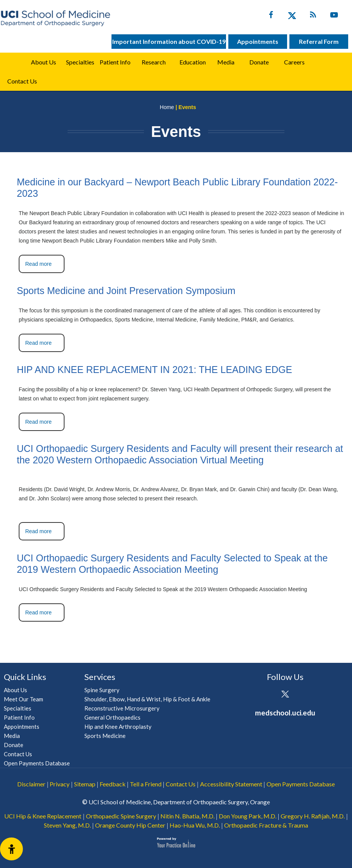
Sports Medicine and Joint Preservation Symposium (126, 291)
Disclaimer (31, 784)
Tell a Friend (146, 784)
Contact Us (22, 81)
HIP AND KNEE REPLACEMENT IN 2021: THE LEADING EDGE (154, 370)
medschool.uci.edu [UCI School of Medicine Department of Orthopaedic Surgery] (285, 713)
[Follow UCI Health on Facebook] (264, 695)
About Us (44, 62)
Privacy (60, 784)
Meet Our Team (23, 699)
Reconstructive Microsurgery (122, 708)
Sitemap (85, 784)
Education (193, 62)
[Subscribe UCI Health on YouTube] (306, 695)
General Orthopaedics (112, 717)
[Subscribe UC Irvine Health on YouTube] (334, 16)
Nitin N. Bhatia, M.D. (187, 816)
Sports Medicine (105, 736)
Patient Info (19, 717)
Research (154, 62)
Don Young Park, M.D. (248, 816)
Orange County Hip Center (130, 825)
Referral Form (319, 41)
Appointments (258, 41)
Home (13, 62)
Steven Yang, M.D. (67, 825)
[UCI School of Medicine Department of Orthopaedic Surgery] (55, 18)
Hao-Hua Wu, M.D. (195, 825)
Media (226, 62)
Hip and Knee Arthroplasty (118, 727)
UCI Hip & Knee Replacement (43, 816)
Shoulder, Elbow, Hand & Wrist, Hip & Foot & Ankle (147, 699)
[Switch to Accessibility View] (11, 849)
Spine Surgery (102, 690)
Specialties (80, 62)
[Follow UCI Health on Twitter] (285, 695)
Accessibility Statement (231, 784)
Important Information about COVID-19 (169, 41)
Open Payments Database (37, 763)
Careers (294, 62)
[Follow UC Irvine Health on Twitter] (292, 16)
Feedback (113, 784)
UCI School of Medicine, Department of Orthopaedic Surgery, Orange (179, 802)
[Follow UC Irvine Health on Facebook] (271, 16)
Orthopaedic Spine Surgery (121, 816)
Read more (38, 264)
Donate (259, 62)
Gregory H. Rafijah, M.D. (313, 816)
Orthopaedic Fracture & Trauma (266, 825)
